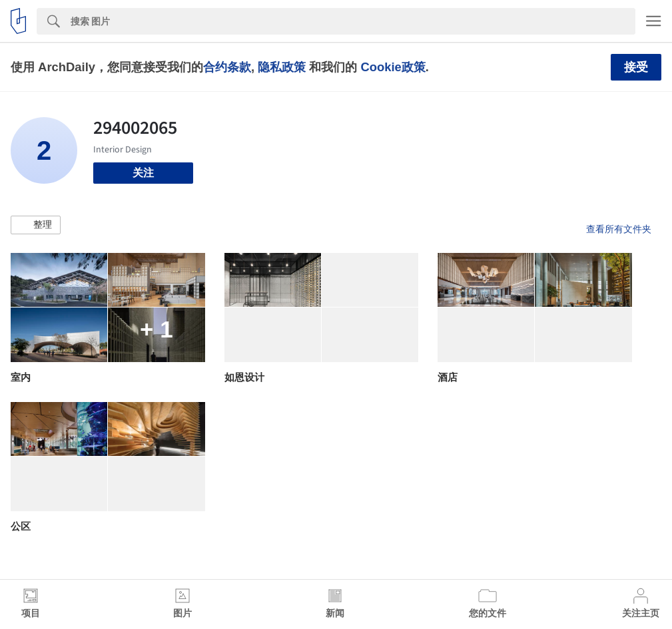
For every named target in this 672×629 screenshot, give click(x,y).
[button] (36, 225)
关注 (143, 173)
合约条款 (227, 67)
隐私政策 (282, 67)
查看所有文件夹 (619, 229)
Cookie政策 (393, 67)
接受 (636, 67)
